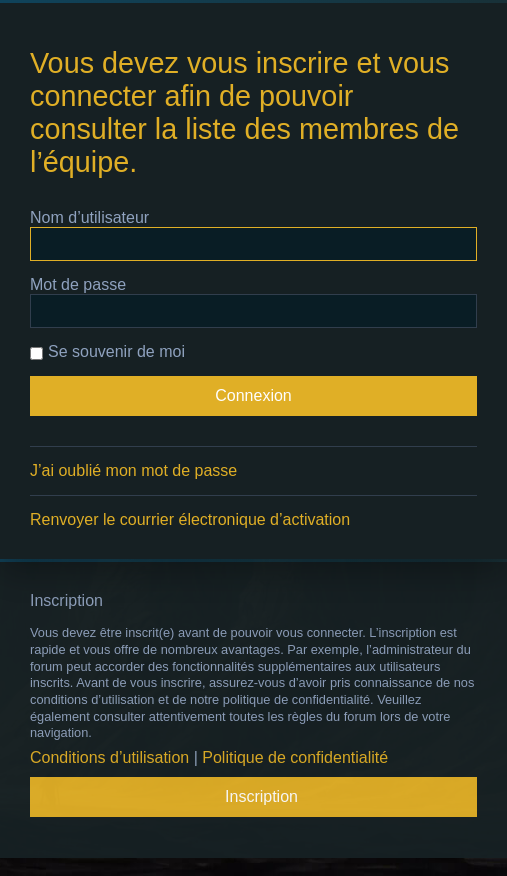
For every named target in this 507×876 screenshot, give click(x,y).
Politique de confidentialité (295, 757)
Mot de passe (78, 284)
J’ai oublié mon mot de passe (133, 470)
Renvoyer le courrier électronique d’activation (190, 519)
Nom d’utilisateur (89, 217)
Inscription (261, 796)
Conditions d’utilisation (109, 757)
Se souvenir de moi (107, 351)
